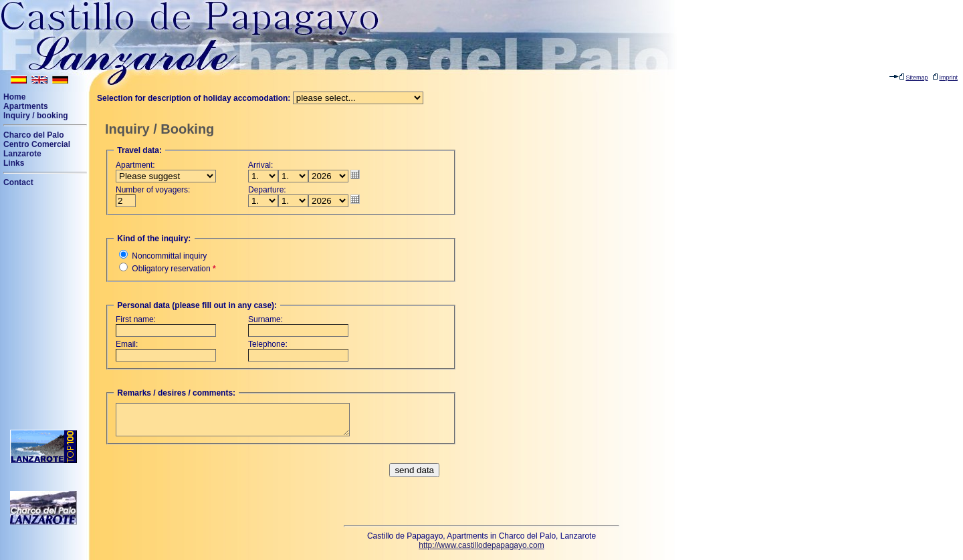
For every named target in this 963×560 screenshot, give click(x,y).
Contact (18, 182)
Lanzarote (22, 154)
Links (14, 163)
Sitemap (917, 78)
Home (14, 97)
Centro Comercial (37, 144)
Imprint (948, 78)
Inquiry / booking (36, 116)
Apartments (26, 106)
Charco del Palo (34, 135)
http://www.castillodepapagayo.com (481, 545)
